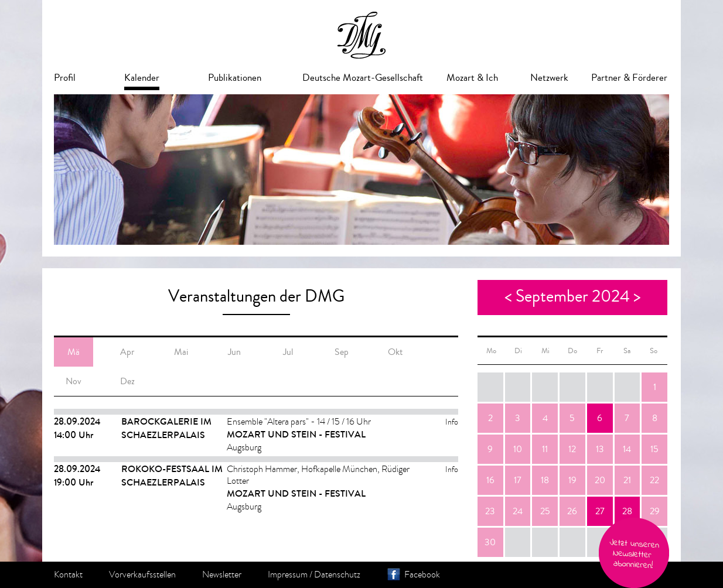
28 (627, 511)
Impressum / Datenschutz (314, 575)
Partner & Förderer (629, 78)
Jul (288, 352)
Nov (74, 381)
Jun (234, 352)
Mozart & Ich (472, 78)
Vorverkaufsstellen (142, 575)
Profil (65, 78)
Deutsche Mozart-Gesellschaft (363, 78)
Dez (127, 381)
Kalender (142, 78)
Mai (181, 352)
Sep (342, 352)
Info (452, 422)
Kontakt (68, 575)
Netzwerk (549, 78)
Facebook (422, 575)
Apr (127, 352)
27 (600, 511)
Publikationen (235, 78)
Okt (395, 352)
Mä (74, 352)
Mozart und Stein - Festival (296, 434)
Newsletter (222, 575)
